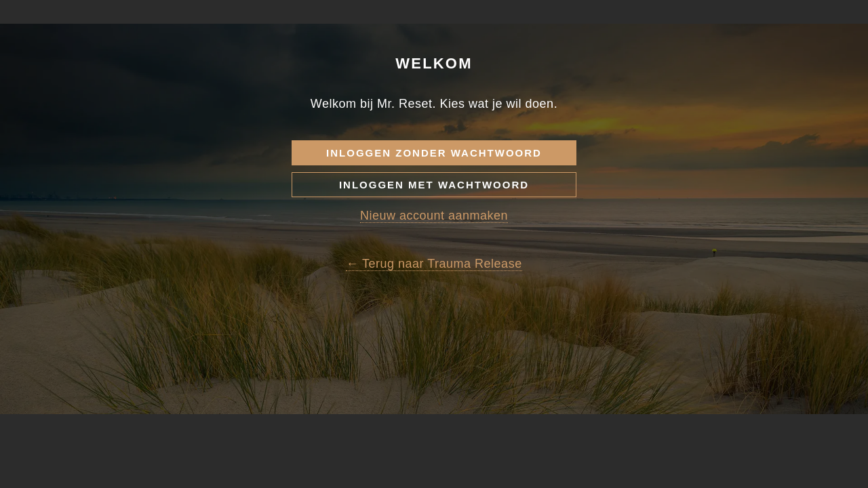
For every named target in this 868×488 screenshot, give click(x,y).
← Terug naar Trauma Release (434, 320)
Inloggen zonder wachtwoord (434, 209)
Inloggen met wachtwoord (434, 241)
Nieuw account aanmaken (434, 272)
